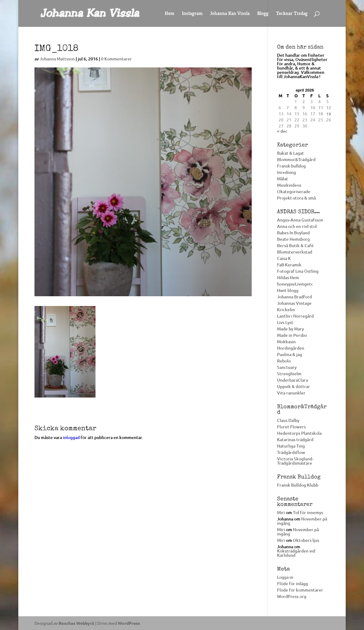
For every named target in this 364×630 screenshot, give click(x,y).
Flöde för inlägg (292, 583)
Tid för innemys (308, 512)
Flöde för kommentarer (300, 590)
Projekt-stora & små (296, 198)
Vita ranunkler (291, 393)
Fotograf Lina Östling (298, 271)
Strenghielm (289, 374)
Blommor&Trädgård (296, 159)
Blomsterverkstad (295, 252)
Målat (283, 179)
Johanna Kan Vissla (230, 14)
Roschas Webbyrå (76, 623)
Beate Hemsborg (293, 239)
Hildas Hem (288, 277)
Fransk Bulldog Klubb (298, 485)
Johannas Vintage (294, 303)
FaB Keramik (289, 265)
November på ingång (302, 521)
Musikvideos (289, 185)
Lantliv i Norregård (295, 316)
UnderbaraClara (292, 380)
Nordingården (291, 348)
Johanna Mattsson (57, 59)
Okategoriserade (294, 191)
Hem (169, 14)
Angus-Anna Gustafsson (300, 220)
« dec (282, 131)
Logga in (285, 577)
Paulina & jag (290, 354)
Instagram (192, 14)
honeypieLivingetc (295, 284)
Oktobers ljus (306, 540)
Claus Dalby (288, 420)
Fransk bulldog (291, 166)
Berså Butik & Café (295, 245)
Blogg (263, 14)
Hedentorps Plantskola (299, 433)
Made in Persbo (292, 335)
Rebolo (284, 361)
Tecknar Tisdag (292, 14)
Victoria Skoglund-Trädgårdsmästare (295, 461)
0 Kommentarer (116, 59)
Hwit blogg (288, 290)
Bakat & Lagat (290, 153)
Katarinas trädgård (295, 439)
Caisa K (284, 258)
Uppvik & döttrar (294, 386)
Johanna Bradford (294, 297)
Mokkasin (286, 342)
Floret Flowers (291, 427)
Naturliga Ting (291, 446)
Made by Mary (290, 329)
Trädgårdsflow (291, 452)
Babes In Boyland (293, 233)
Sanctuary (287, 367)
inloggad (71, 437)
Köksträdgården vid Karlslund (296, 553)
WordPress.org (292, 596)
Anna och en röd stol (297, 226)
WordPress (129, 623)
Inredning (287, 172)
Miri (281, 512)
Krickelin (286, 310)
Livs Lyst (285, 322)
